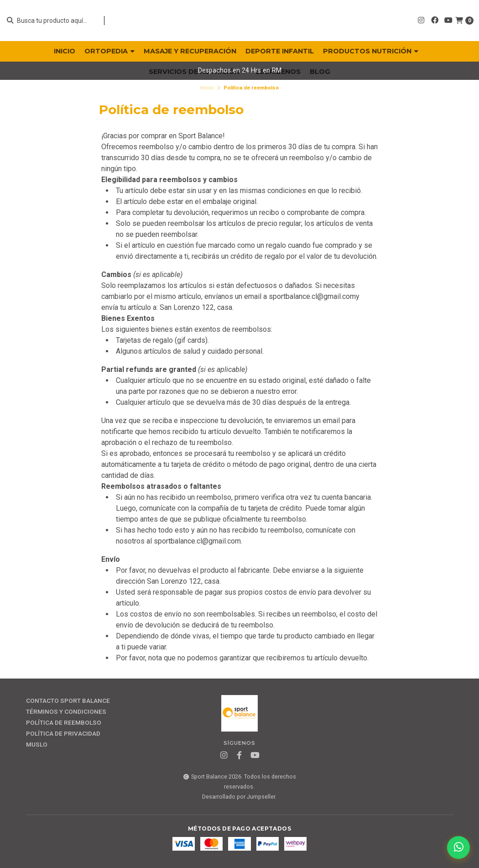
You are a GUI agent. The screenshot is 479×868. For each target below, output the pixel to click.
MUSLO (37, 745)
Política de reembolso (64, 723)
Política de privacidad (63, 734)
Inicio (207, 88)
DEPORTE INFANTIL (280, 51)
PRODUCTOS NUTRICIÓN (371, 51)
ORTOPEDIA (109, 51)
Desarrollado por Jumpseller (239, 797)
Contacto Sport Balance (68, 701)
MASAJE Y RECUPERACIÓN (190, 51)
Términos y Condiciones (66, 712)
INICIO (65, 51)
